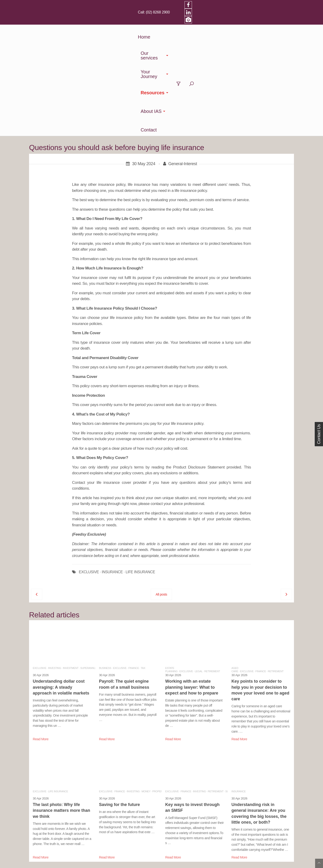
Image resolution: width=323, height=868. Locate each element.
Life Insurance (58, 684)
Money (146, 684)
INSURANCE (112, 464)
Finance (134, 560)
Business (105, 560)
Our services (130, 22)
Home (105, 22)
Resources (201, 22)
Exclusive (40, 560)
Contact (260, 22)
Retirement (212, 563)
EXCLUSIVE (89, 464)
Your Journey (166, 22)
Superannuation (91, 560)
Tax (143, 560)
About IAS (232, 22)
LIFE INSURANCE (140, 464)
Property (159, 684)
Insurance (239, 684)
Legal (199, 563)
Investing (55, 560)
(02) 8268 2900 (239, 5)
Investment (71, 560)
